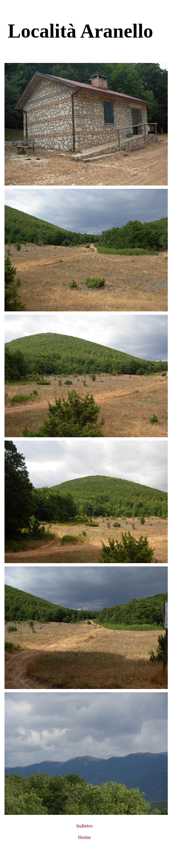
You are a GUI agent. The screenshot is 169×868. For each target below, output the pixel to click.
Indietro (85, 826)
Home (84, 837)
